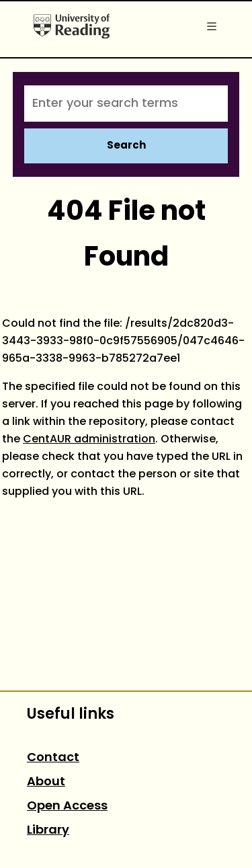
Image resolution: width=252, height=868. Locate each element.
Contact (53, 758)
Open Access (67, 806)
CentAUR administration (89, 440)
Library (48, 831)
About (46, 782)
